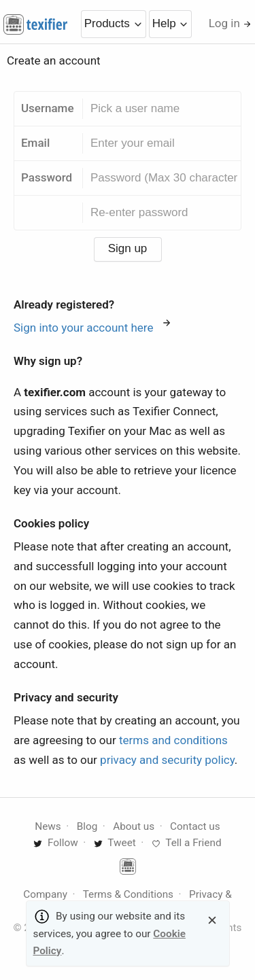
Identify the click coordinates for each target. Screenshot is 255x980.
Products (114, 23)
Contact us (195, 826)
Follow (55, 843)
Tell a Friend (187, 843)
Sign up (128, 248)
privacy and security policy (167, 760)
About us (134, 826)
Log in (230, 23)
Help (171, 23)
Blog (87, 826)
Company (45, 894)
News (48, 826)
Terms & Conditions (128, 894)
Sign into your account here (92, 328)
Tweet (115, 843)
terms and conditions (173, 740)
